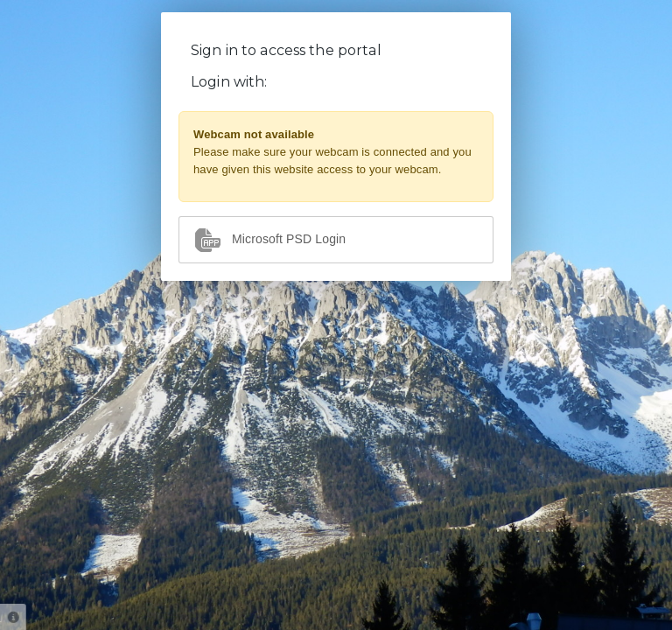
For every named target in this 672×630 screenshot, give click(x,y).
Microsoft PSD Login (269, 240)
